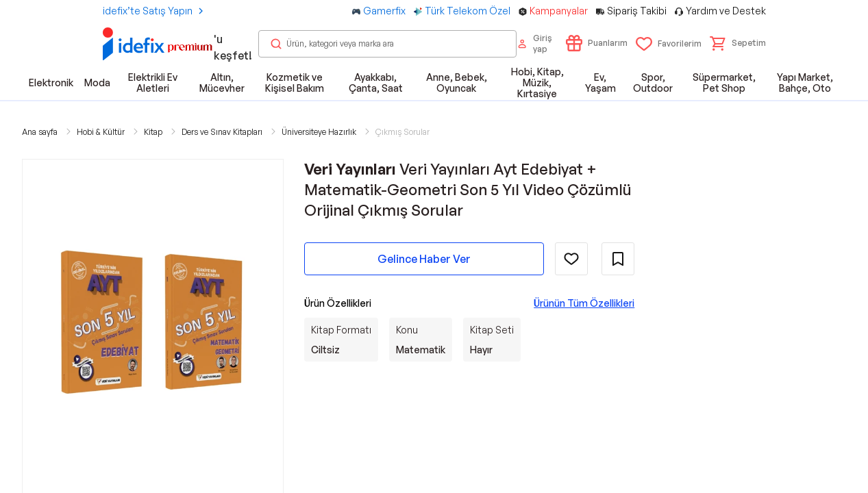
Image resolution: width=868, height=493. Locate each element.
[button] (738, 43)
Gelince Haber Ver (424, 259)
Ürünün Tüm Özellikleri (584, 303)
